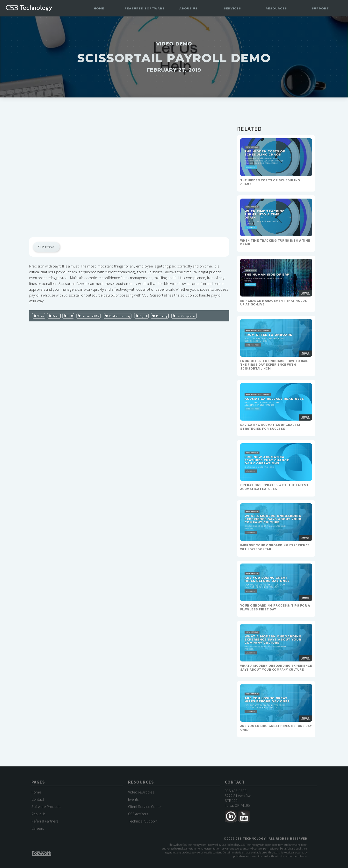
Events (133, 799)
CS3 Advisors (138, 814)
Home (99, 8)
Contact (38, 799)
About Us (38, 814)
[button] (145, 9)
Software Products (46, 807)
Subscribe (46, 247)
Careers (38, 828)
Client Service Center (145, 807)
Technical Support (143, 821)
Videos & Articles (141, 792)
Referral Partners (45, 821)
